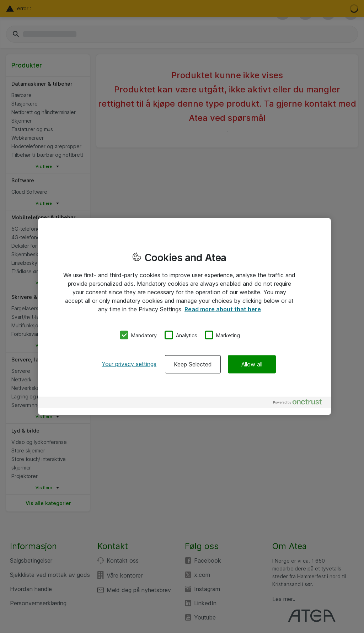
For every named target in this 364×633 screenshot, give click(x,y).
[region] (184, 316)
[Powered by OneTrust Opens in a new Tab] (300, 404)
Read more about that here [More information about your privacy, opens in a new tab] (223, 309)
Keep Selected (193, 364)
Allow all (252, 364)
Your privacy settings (129, 364)
